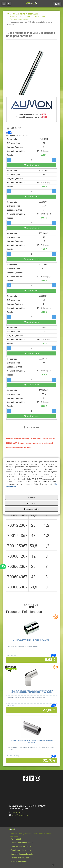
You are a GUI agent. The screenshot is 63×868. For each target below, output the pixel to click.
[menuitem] (32, 839)
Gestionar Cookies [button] (31, 509)
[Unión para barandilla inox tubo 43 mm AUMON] (32, 627)
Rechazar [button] (31, 503)
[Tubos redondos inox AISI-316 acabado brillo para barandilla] (32, 71)
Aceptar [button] (31, 497)
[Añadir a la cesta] (32, 165)
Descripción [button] (31, 427)
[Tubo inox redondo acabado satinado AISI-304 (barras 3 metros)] (32, 728)
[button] (31, 4)
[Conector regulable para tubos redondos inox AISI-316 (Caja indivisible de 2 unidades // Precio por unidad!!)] (32, 677)
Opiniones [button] (31, 606)
